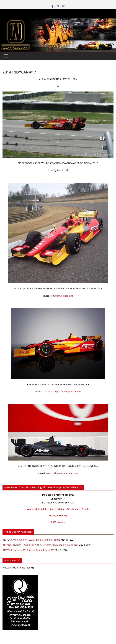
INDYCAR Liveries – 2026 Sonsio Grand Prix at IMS (28, 550)
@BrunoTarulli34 (64, 296)
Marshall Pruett (55, 473)
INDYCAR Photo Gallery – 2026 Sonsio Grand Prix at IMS (31, 540)
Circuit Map (73, 509)
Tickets (85, 509)
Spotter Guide (57, 509)
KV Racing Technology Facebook (64, 391)
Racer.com (73, 473)
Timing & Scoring (58, 515)
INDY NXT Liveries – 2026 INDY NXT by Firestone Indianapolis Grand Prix (40, 545)
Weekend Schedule (37, 509)
